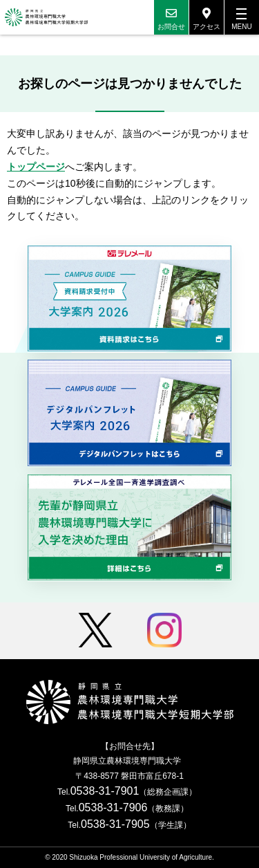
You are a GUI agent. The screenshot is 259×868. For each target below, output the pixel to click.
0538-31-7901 (105, 791)
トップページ (36, 167)
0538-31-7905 (115, 824)
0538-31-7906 (113, 807)
